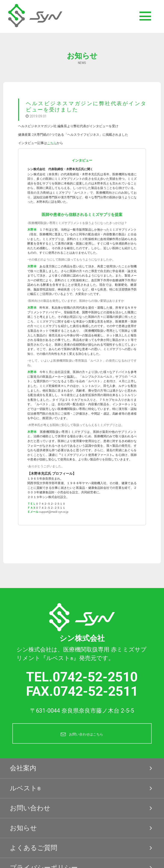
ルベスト (82, 788)
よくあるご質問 (82, 848)
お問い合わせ (82, 808)
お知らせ (82, 828)
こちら (52, 143)
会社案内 (82, 768)
